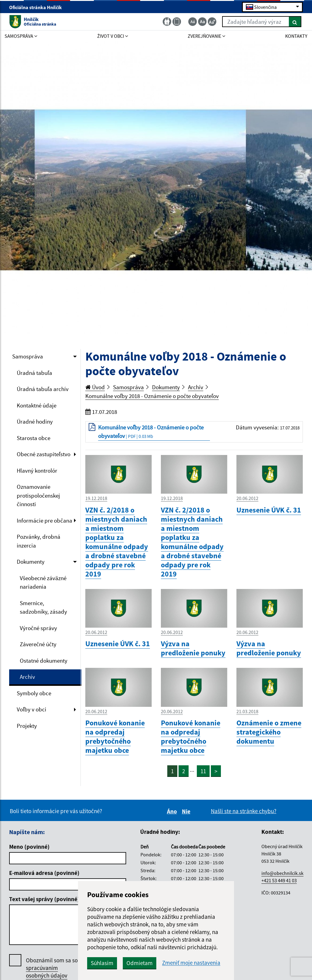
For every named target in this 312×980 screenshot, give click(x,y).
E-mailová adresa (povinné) (44, 873)
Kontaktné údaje (37, 405)
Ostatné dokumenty (44, 661)
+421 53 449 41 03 (279, 880)
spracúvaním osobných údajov (47, 972)
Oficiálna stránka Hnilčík (38, 7)
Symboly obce (34, 693)
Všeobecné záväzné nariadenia (43, 582)
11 (203, 771)
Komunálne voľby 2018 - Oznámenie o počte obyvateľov (152, 396)
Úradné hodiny (35, 421)
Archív (27, 677)
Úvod (95, 387)
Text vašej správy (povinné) (44, 899)
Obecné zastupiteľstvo (44, 454)
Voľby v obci (32, 709)
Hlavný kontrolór (37, 471)
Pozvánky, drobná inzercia (39, 541)
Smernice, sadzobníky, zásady (43, 607)
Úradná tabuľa (34, 373)
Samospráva (28, 356)
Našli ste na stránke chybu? (244, 811)
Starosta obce (34, 438)
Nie (187, 811)
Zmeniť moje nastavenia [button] (191, 963)
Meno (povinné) (29, 847)
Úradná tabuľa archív (43, 389)
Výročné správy (38, 628)
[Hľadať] (295, 22)
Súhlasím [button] (102, 963)
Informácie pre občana (44, 520)
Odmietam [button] (140, 963)
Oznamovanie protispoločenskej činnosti (38, 495)
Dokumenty (31, 562)
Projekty (27, 726)
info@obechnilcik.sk (282, 873)
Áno (173, 811)
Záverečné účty (38, 644)
